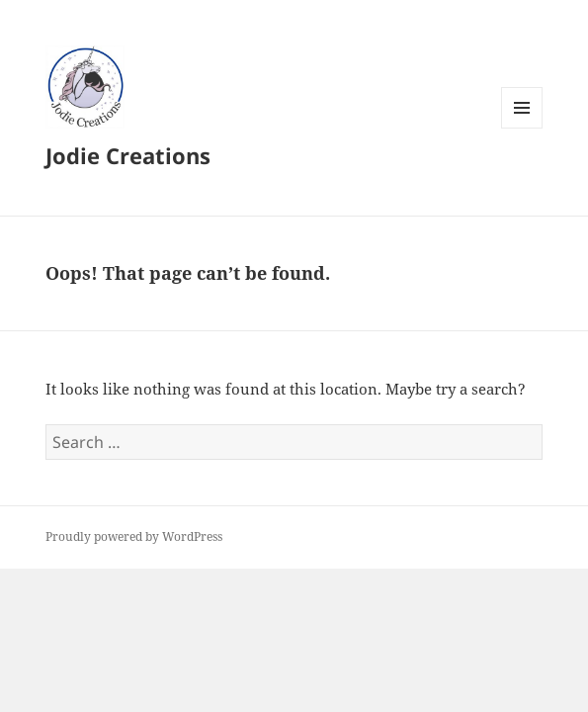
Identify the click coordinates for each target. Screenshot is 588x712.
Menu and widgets (522, 128)
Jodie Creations (128, 155)
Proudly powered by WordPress (134, 536)
